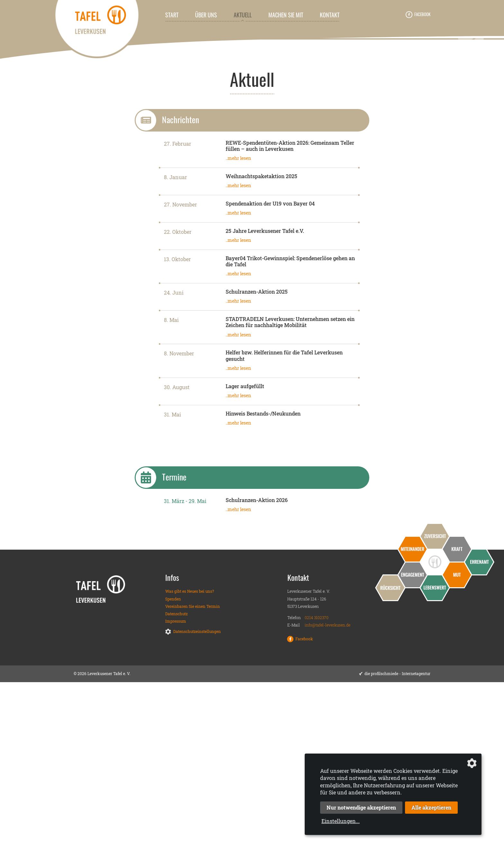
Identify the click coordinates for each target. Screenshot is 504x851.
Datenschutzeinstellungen (197, 801)
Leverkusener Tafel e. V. (77, 217)
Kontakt (330, 15)
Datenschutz (176, 782)
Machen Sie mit (286, 15)
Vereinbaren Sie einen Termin (193, 775)
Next (471, 122)
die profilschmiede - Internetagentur (397, 843)
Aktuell (243, 15)
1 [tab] (247, 194)
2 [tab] (257, 194)
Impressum (176, 790)
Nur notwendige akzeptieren (361, 807)
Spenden (173, 768)
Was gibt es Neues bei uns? (190, 760)
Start (172, 15)
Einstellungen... (341, 821)
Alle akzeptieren (431, 807)
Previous (33, 122)
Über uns (206, 15)
